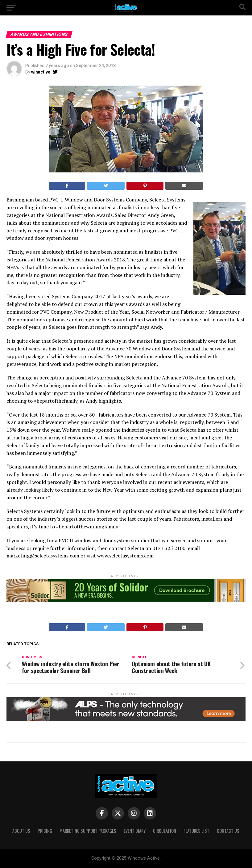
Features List (196, 831)
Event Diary (135, 831)
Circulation (165, 831)
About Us (21, 831)
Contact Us (228, 831)
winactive (41, 72)
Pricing (45, 831)
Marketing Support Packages (88, 831)
